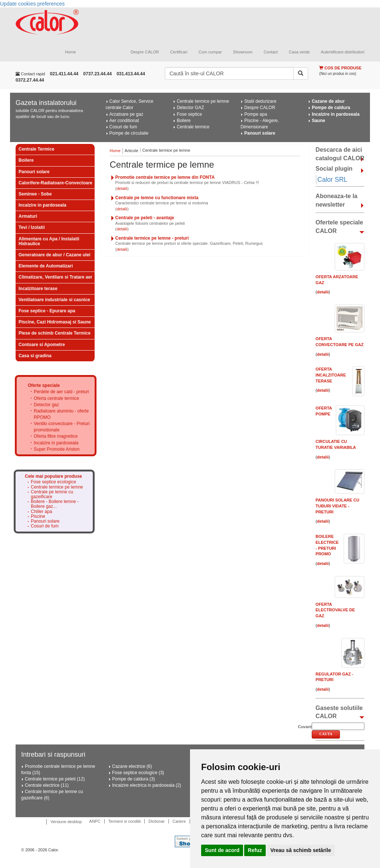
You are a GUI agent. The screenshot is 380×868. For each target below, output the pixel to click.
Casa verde (299, 52)
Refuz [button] (255, 850)
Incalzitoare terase (38, 289)
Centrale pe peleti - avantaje (145, 218)
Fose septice (189, 114)
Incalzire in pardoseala (336, 114)
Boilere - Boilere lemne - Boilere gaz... (55, 504)
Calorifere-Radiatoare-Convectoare (55, 183)
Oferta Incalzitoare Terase (331, 375)
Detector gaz (46, 405)
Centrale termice (193, 127)
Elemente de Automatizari (46, 266)
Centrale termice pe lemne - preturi (152, 238)
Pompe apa (255, 114)
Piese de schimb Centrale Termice (55, 333)
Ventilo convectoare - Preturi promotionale (62, 427)
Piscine (38, 517)
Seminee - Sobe (35, 194)
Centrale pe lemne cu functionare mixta (157, 198)
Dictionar (156, 821)
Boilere (184, 121)
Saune (318, 121)
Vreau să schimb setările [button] (300, 850)
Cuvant (305, 727)
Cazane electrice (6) (132, 766)
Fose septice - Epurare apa (47, 311)
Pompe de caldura (331, 108)
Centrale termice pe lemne (203, 101)
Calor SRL (332, 180)
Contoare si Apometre (42, 345)
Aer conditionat (124, 121)
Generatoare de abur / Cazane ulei (54, 255)
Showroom (243, 52)
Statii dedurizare (260, 101)
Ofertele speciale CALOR (339, 227)
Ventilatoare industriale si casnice (54, 300)
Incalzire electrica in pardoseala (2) (147, 785)
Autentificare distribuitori (343, 52)
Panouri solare (260, 133)
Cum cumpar (210, 52)
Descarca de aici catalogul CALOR (340, 154)
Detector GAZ (190, 108)
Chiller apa (41, 512)
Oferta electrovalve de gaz (335, 610)
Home (70, 52)
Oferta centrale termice (56, 398)
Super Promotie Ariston (57, 449)
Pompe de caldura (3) (133, 779)
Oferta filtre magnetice (56, 436)
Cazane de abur (328, 101)
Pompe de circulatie (129, 133)
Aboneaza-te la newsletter (336, 200)
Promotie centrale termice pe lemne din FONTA (165, 177)
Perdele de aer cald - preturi (61, 392)
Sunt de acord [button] (222, 850)
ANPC (95, 821)
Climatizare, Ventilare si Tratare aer (55, 277)
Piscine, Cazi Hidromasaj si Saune (55, 322)
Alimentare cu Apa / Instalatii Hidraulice (49, 241)
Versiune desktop (66, 822)
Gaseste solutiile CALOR (339, 712)
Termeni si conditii (125, 821)
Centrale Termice (37, 149)
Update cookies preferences (32, 4)
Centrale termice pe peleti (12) (55, 779)
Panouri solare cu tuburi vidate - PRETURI (337, 506)
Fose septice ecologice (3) (138, 773)
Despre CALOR (145, 52)
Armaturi (28, 216)
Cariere (179, 821)
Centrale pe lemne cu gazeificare (52, 494)
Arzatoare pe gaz (126, 114)
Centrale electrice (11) (47, 785)
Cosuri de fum (123, 127)
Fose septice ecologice (53, 482)
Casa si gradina (35, 356)
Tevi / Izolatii (32, 227)
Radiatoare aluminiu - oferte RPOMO (61, 414)
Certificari (178, 52)
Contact (271, 52)
